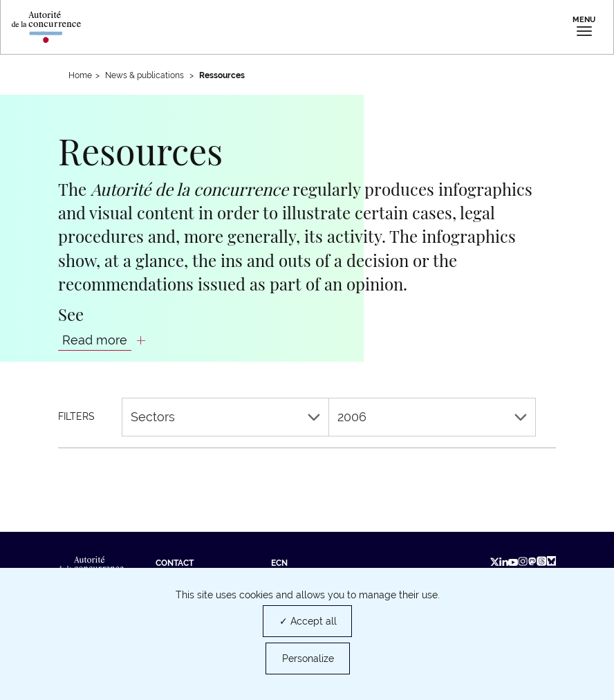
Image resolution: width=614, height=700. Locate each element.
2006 (432, 417)
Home (80, 75)
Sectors (225, 417)
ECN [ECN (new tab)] (279, 563)
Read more (95, 340)
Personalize (308, 658)
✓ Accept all (308, 621)
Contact (175, 563)
